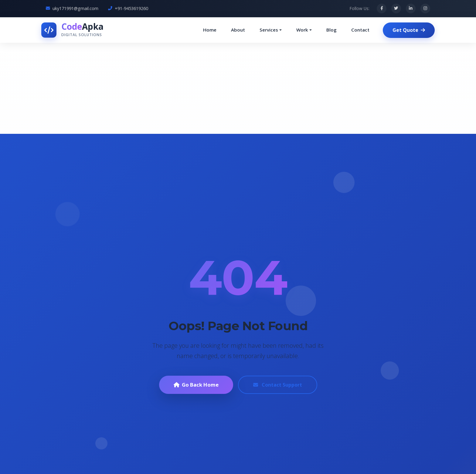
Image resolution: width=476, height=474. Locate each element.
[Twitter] (396, 8)
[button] (271, 30)
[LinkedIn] (411, 8)
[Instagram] (425, 8)
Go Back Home (196, 385)
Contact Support (278, 385)
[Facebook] (382, 8)
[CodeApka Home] (72, 30)
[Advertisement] (238, 88)
